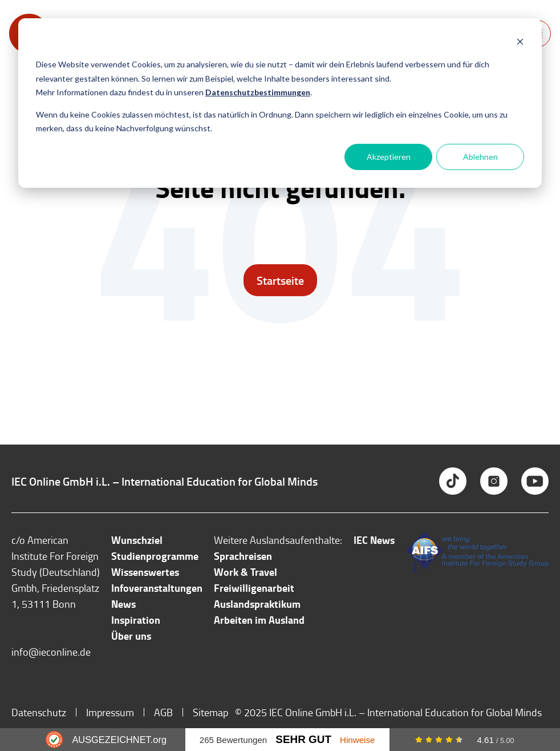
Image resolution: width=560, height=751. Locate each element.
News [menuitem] (123, 604)
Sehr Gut (303, 739)
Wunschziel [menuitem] (137, 540)
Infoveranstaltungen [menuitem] (157, 588)
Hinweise (357, 740)
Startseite (280, 280)
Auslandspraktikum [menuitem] (257, 604)
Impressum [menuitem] (110, 712)
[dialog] (280, 103)
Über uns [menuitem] (131, 636)
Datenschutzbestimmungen (258, 92)
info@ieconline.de (51, 652)
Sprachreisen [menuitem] (243, 556)
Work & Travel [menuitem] (245, 572)
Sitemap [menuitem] (210, 712)
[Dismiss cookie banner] (520, 43)
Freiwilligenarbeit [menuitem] (254, 588)
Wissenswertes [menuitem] (145, 572)
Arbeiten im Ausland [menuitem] (259, 620)
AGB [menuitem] (163, 712)
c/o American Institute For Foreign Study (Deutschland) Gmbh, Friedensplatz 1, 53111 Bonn (56, 572)
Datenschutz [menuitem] (39, 712)
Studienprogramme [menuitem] (155, 556)
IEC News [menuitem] (374, 540)
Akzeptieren (389, 157)
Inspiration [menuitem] (136, 620)
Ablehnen (480, 157)
